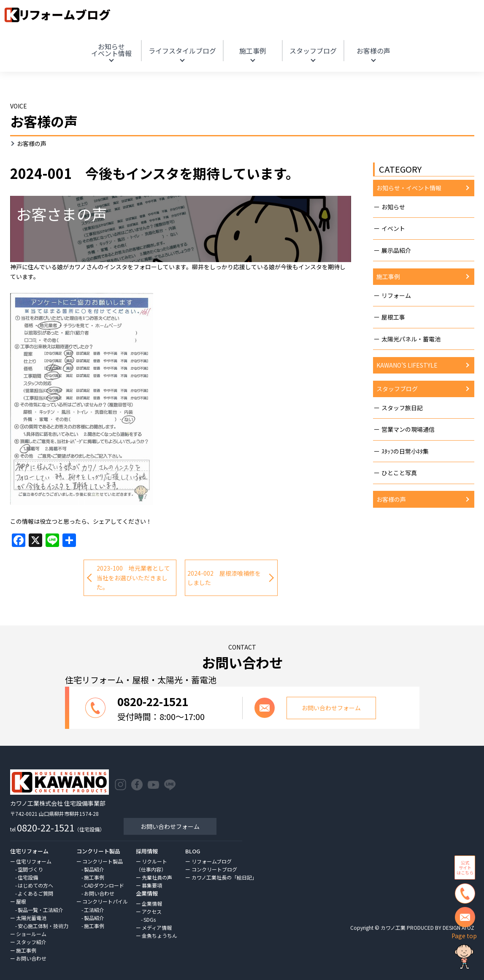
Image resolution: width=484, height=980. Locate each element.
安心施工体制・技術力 (43, 926)
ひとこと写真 (399, 473)
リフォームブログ (212, 861)
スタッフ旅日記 (402, 408)
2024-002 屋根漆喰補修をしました (224, 578)
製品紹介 (94, 869)
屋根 (21, 901)
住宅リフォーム (34, 861)
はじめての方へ (35, 885)
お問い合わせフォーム (170, 826)
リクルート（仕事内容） (151, 865)
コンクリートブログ (214, 869)
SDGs (150, 919)
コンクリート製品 (103, 861)
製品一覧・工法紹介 (41, 910)
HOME (420, 39)
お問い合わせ (31, 958)
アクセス (152, 911)
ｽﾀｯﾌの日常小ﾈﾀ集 (405, 451)
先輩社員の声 (157, 877)
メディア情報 (157, 927)
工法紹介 (94, 910)
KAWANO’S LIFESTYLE (407, 365)
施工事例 (253, 51)
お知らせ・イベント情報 (409, 188)
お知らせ (111, 50)
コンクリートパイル (105, 901)
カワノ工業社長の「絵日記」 (224, 877)
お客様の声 (373, 51)
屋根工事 (393, 317)
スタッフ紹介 (31, 942)
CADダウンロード (104, 885)
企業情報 (152, 903)
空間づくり (30, 869)
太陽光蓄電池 (31, 918)
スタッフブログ (313, 51)
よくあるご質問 (35, 893)
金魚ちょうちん (160, 935)
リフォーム (396, 295)
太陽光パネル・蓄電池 (411, 339)
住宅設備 (28, 877)
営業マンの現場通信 (408, 429)
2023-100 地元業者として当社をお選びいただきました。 (133, 578)
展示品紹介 (396, 250)
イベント (393, 228)
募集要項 (152, 885)
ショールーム (31, 934)
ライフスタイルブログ (182, 51)
